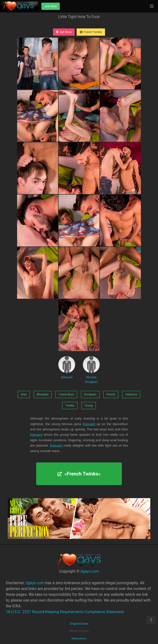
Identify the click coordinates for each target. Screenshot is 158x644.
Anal (24, 394)
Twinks (70, 406)
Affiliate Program (79, 631)
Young (89, 406)
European (90, 394)
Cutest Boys (66, 394)
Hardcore (131, 394)
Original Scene (79, 624)
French (111, 394)
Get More (64, 32)
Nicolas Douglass (91, 370)
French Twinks (91, 32)
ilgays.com (90, 571)
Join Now (51, 6)
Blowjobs (43, 394)
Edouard (67, 368)
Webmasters (79, 639)
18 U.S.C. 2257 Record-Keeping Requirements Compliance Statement (65, 612)
